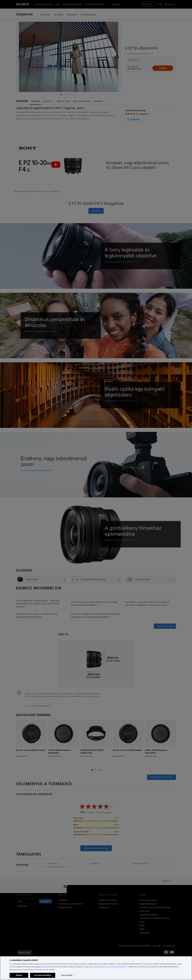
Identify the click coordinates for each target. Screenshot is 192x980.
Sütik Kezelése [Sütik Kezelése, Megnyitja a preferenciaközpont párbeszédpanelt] (67, 975)
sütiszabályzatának (41, 970)
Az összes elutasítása (43, 975)
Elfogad (19, 975)
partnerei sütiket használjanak (114, 967)
